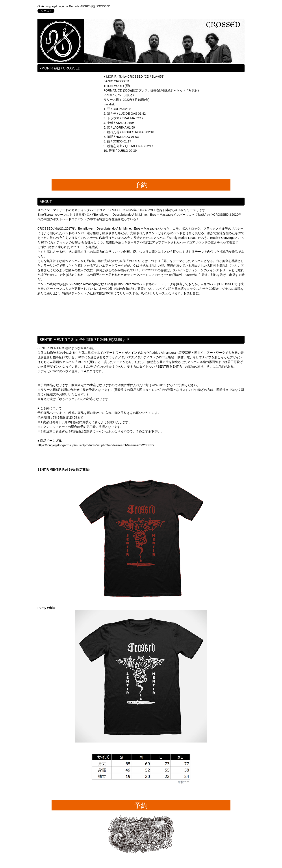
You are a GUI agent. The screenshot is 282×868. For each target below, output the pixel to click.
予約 (141, 185)
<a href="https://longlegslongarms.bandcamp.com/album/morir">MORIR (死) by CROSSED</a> (70, 123)
